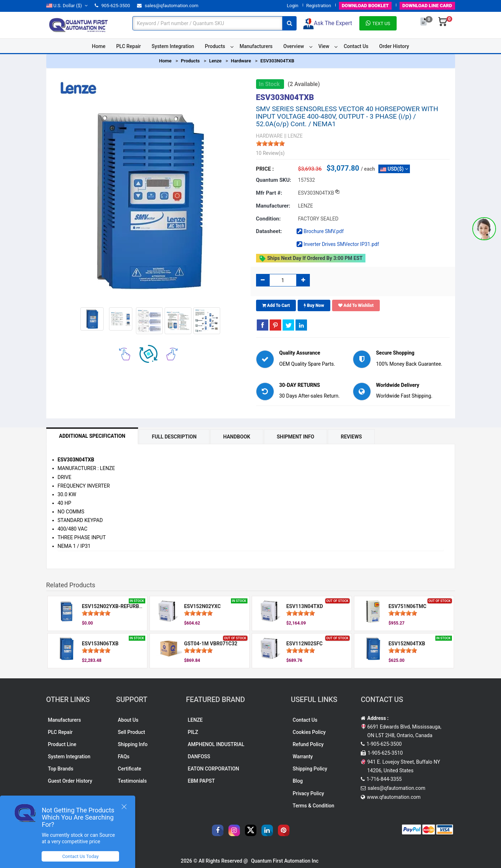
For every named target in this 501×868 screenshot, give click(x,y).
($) (67, 6)
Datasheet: (269, 231)
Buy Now (314, 305)
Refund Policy (308, 744)
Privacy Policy (308, 793)
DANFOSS (199, 756)
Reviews (351, 437)
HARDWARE (270, 136)
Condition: (268, 219)
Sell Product (132, 732)
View (324, 46)
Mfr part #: (269, 193)
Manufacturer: (273, 206)
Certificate (130, 769)
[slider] (270, 143)
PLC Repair (129, 46)
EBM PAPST (202, 781)
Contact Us (356, 46)
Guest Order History (70, 781)
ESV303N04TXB (277, 61)
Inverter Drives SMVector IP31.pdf (338, 244)
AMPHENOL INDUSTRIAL (216, 744)
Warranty (303, 756)
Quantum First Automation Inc (285, 861)
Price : (265, 169)
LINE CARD (427, 6)
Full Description (174, 437)
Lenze (215, 61)
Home (99, 46)
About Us (128, 720)
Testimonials (133, 781)
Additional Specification (92, 436)
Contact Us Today (80, 856)
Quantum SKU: (274, 180)
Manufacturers (256, 46)
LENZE (195, 720)
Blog (298, 781)
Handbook (237, 437)
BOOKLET (365, 6)
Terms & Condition (313, 806)
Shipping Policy (310, 769)
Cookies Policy (309, 732)
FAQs (124, 756)
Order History (394, 46)
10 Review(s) (270, 153)
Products (215, 46)
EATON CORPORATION (214, 769)
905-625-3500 (112, 6)
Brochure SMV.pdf (320, 231)
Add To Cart (276, 305)
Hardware (241, 61)
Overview (294, 46)
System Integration (173, 46)
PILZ (193, 732)
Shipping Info (133, 744)
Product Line (62, 744)
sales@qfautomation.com (168, 6)
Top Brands (61, 769)
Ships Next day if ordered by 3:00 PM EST (311, 258)
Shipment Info (296, 437)
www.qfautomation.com (394, 797)
